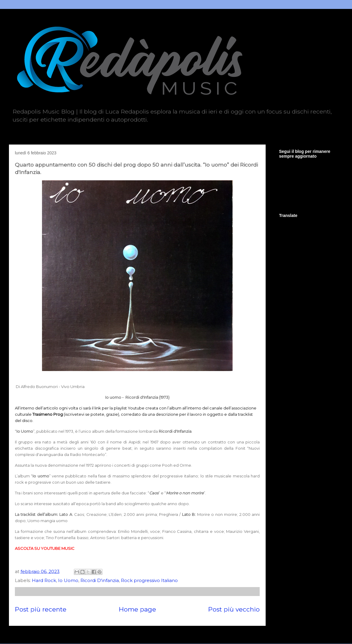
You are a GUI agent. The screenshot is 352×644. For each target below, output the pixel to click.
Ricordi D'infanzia (100, 580)
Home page (137, 609)
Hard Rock (44, 580)
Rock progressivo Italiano (149, 580)
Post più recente (41, 609)
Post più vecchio (234, 609)
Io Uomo (68, 580)
